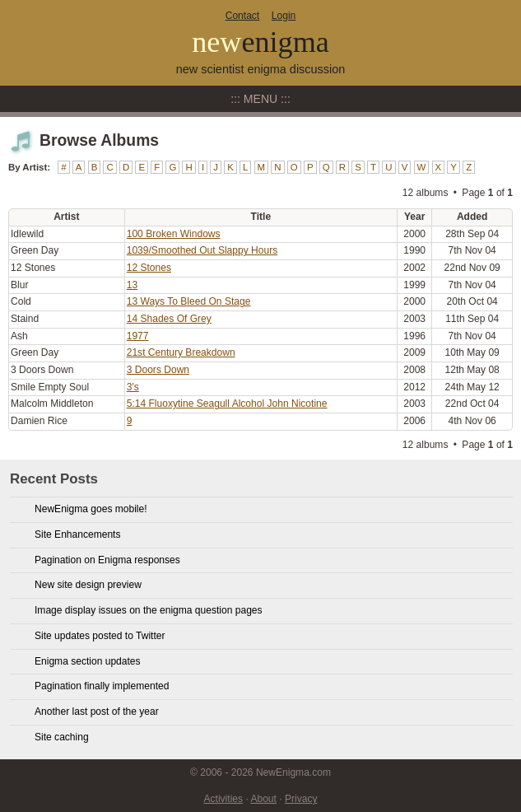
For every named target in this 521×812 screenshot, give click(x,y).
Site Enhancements (77, 534)
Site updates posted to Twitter (100, 636)
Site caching (62, 737)
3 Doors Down (158, 370)
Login (284, 16)
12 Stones (149, 268)
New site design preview (88, 585)
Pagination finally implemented (102, 686)
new (260, 42)
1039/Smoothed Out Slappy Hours (202, 250)
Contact (243, 16)
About (263, 799)
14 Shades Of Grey (169, 319)
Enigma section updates (88, 661)
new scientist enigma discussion (261, 69)
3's (133, 387)
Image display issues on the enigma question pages (149, 610)
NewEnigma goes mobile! (91, 509)
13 (132, 285)
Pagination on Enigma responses (107, 560)
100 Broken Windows (174, 234)
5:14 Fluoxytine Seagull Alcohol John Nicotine (227, 404)
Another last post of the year (97, 712)
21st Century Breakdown (181, 352)
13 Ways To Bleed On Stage (189, 301)
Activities (224, 799)
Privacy (301, 799)
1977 (138, 336)
